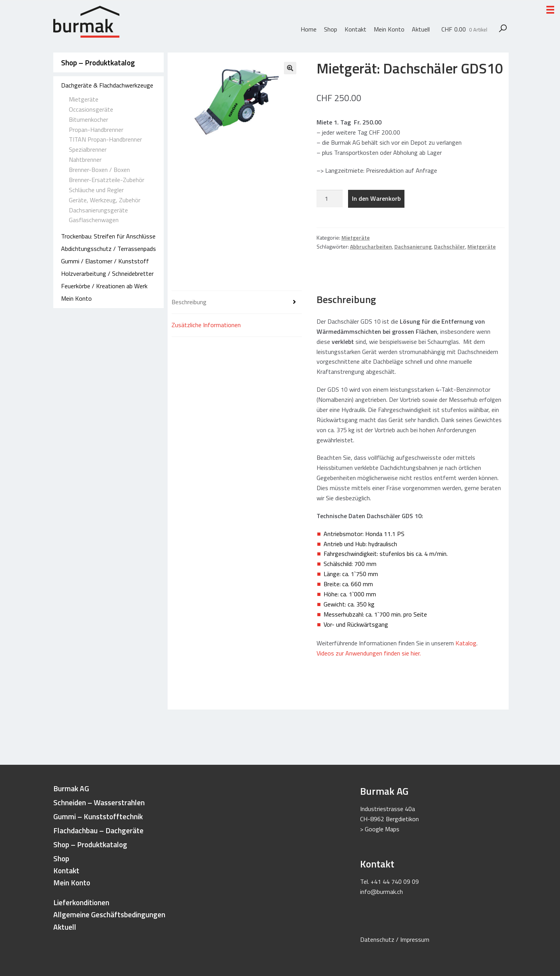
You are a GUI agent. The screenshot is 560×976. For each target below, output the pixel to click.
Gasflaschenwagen (94, 220)
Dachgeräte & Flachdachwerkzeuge (107, 85)
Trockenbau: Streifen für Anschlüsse (108, 236)
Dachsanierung (413, 246)
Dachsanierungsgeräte (98, 210)
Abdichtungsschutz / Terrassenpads (108, 249)
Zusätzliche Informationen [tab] (206, 325)
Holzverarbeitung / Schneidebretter (107, 273)
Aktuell (421, 29)
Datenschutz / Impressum (395, 939)
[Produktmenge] (330, 199)
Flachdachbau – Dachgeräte (98, 830)
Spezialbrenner (88, 149)
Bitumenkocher (88, 119)
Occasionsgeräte (91, 109)
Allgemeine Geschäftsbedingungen (109, 914)
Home (309, 29)
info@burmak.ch (381, 892)
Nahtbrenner (85, 159)
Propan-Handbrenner (96, 130)
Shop (331, 29)
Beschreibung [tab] (189, 302)
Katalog (466, 643)
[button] (290, 68)
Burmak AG (71, 788)
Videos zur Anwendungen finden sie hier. (369, 653)
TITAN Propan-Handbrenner (105, 139)
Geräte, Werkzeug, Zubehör (105, 200)
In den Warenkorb (376, 198)
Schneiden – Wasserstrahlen (99, 802)
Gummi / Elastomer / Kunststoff (105, 261)
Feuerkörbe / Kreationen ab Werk (104, 286)
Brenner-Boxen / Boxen (99, 170)
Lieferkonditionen (81, 902)
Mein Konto (389, 29)
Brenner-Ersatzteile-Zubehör (107, 180)
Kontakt (355, 29)
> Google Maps (380, 829)
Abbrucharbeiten (371, 246)
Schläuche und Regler (96, 190)
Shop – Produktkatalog (98, 62)
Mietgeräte (84, 99)
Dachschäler (450, 246)
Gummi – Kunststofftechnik (98, 816)
